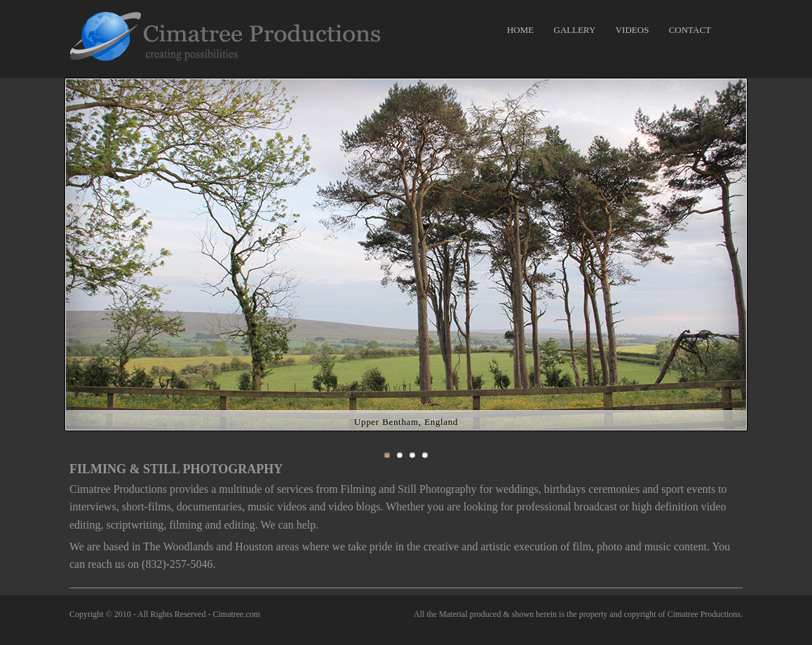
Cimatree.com (236, 614)
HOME (520, 30)
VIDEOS (632, 30)
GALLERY (575, 30)
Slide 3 (412, 455)
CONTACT (690, 30)
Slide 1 (387, 455)
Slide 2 (400, 455)
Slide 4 (425, 455)
